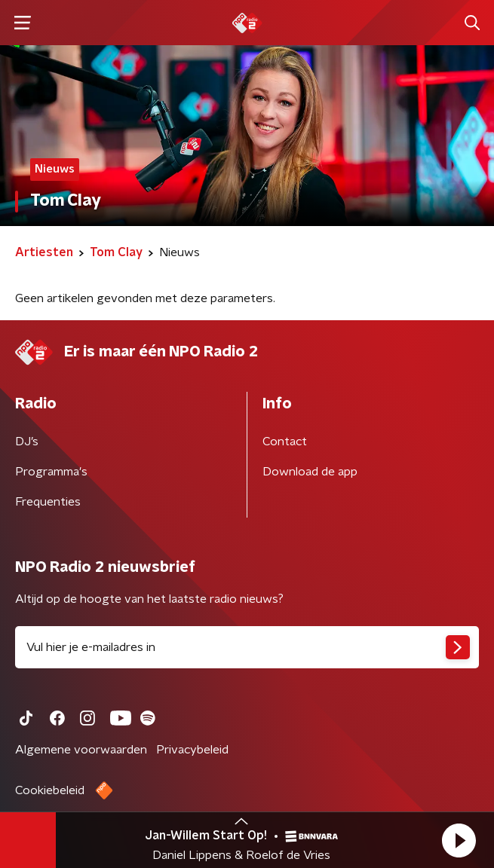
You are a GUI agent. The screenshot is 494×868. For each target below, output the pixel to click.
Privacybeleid (192, 750)
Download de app (310, 472)
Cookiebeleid (50, 790)
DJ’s (27, 442)
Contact (285, 442)
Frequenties (48, 502)
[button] (459, 840)
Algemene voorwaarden (81, 750)
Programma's (51, 472)
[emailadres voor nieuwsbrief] (247, 647)
